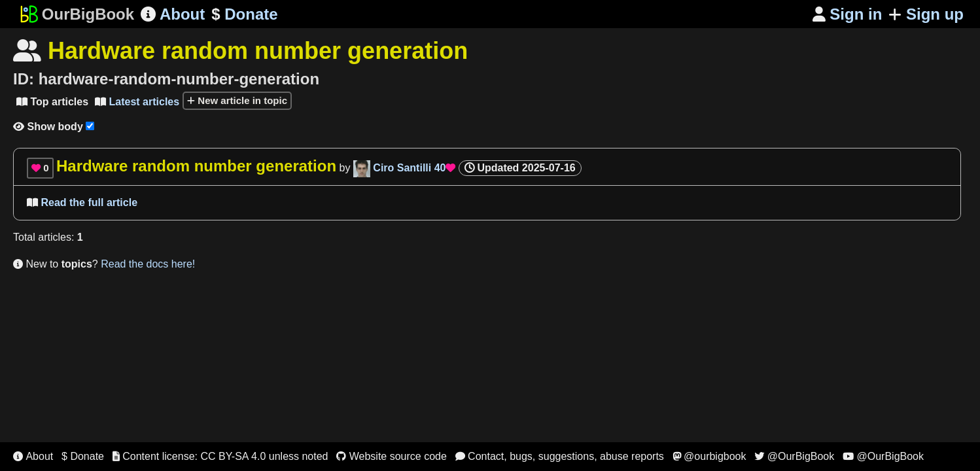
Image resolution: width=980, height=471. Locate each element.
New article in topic (237, 100)
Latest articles (137, 102)
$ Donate (83, 456)
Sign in (848, 14)
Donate (244, 14)
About (173, 14)
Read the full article (82, 202)
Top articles (52, 102)
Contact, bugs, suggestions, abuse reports (560, 456)
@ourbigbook (709, 456)
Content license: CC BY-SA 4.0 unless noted (220, 456)
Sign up (926, 14)
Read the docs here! (148, 264)
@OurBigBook (794, 456)
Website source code (392, 456)
